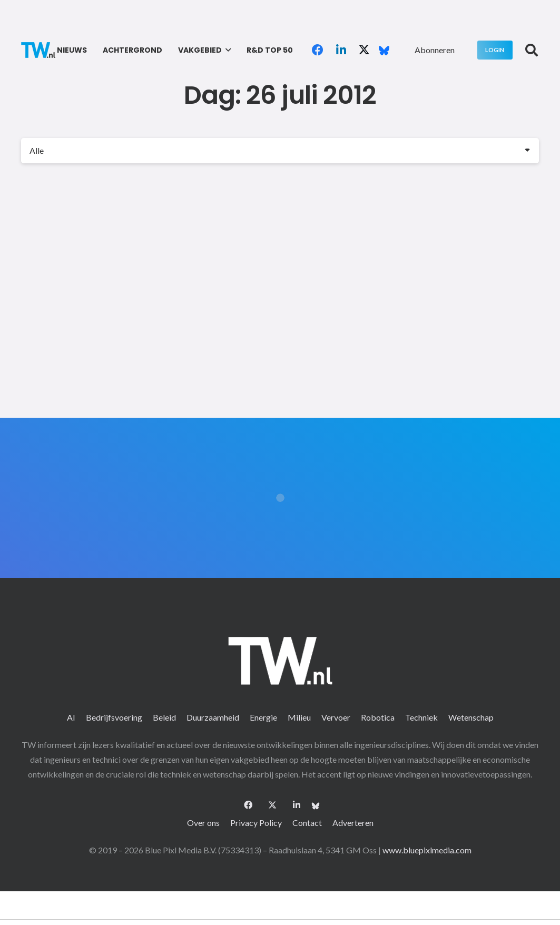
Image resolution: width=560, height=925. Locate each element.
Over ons (203, 823)
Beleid (164, 717)
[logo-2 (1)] (38, 50)
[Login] (495, 50)
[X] (364, 50)
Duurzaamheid (213, 717)
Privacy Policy (256, 823)
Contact (307, 823)
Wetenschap (471, 717)
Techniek (421, 717)
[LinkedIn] (341, 50)
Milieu (299, 717)
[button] (226, 50)
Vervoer (336, 717)
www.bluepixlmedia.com (427, 850)
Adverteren (353, 823)
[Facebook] (318, 50)
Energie (263, 717)
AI (71, 717)
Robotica (378, 717)
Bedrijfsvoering (114, 717)
